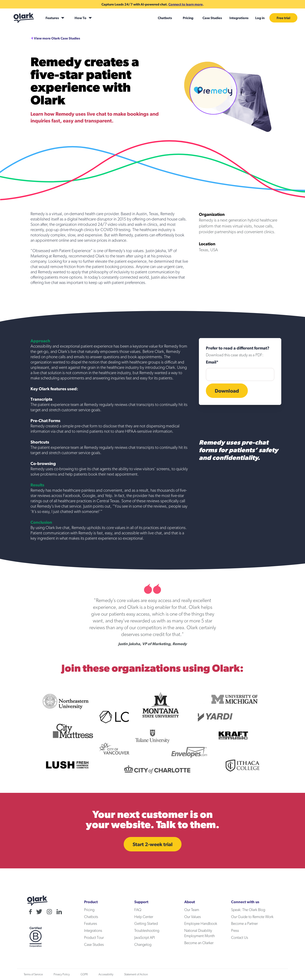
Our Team (192, 910)
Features (91, 924)
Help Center (144, 917)
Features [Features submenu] (52, 18)
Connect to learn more (186, 4)
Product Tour (94, 938)
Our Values (193, 917)
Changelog (143, 945)
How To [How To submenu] (80, 18)
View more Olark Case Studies (57, 38)
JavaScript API (145, 938)
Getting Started (146, 924)
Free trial (283, 18)
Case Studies (212, 18)
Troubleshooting (147, 931)
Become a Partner (244, 924)
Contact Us (240, 938)
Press (235, 931)
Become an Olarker (199, 943)
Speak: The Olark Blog (248, 910)
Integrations (239, 18)
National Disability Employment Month (200, 933)
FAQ (138, 910)
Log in (260, 18)
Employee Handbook (201, 924)
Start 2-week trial (153, 844)
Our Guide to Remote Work (252, 917)
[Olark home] (24, 18)
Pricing (188, 18)
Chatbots (165, 18)
